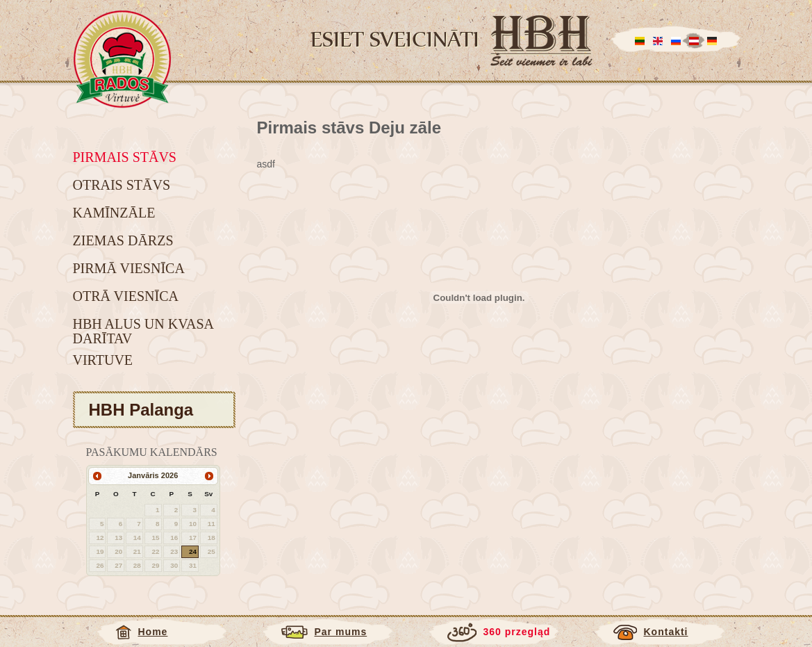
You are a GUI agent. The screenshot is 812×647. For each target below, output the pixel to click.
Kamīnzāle (114, 213)
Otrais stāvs (122, 185)
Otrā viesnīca (126, 296)
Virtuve (103, 360)
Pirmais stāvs (125, 157)
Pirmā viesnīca (129, 268)
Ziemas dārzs (123, 240)
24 (193, 551)
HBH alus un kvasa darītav (143, 331)
